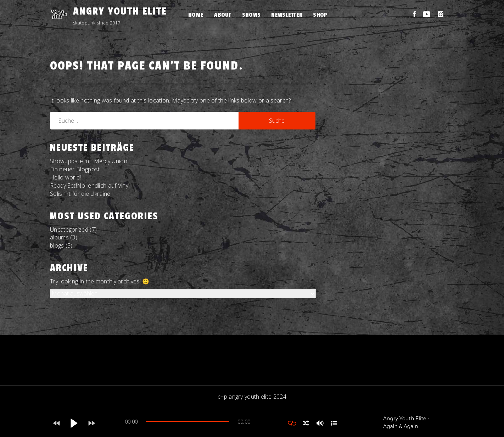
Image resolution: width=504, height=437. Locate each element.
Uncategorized (69, 229)
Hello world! (66, 177)
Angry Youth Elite (120, 11)
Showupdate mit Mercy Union (89, 161)
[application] (187, 423)
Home (196, 15)
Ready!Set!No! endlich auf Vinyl (90, 186)
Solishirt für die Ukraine (80, 194)
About (223, 15)
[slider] (187, 421)
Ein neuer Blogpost (75, 169)
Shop (320, 15)
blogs (57, 245)
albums (59, 237)
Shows (251, 15)
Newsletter (287, 15)
